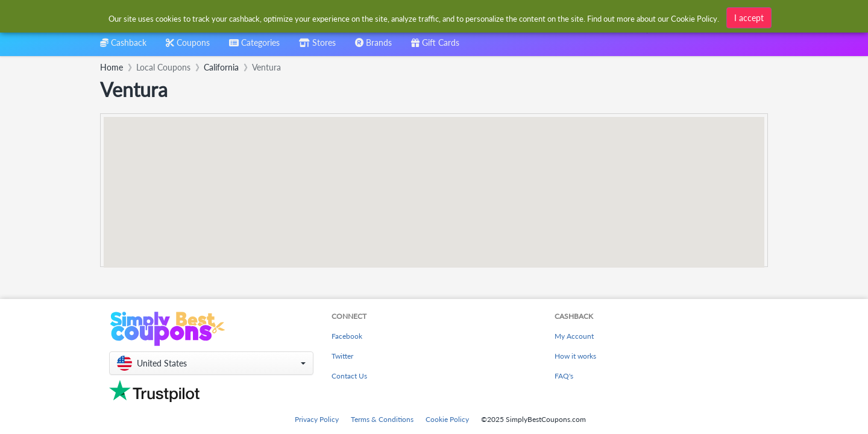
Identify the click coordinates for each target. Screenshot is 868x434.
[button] (211, 363)
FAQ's (564, 376)
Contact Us (349, 376)
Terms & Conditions (382, 419)
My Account (574, 336)
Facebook (347, 336)
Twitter (342, 356)
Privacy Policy (317, 419)
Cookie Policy (447, 419)
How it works (575, 356)
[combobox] (254, 47)
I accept (749, 18)
